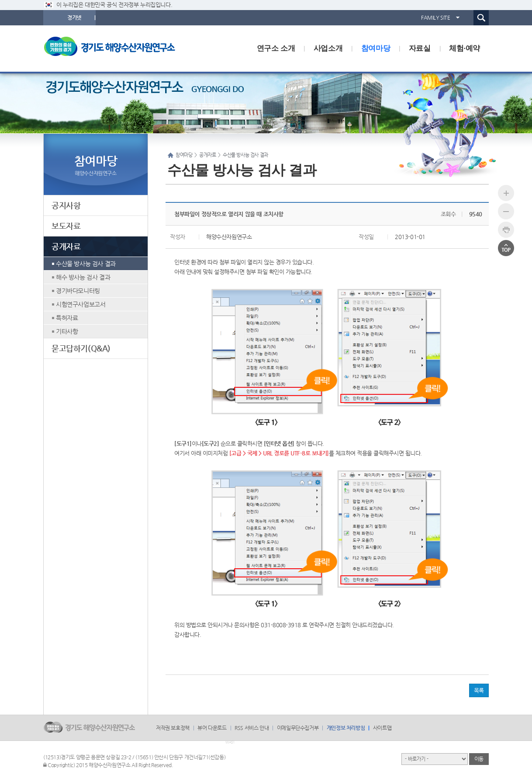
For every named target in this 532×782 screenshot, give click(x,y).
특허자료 (67, 318)
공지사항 (66, 205)
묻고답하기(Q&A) (81, 348)
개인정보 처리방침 (346, 728)
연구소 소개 (276, 48)
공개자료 (66, 246)
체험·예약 (465, 48)
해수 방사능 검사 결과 (83, 277)
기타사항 (67, 331)
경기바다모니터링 (78, 291)
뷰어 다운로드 (212, 728)
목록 (479, 690)
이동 (479, 759)
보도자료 (66, 226)
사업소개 (328, 48)
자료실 (420, 48)
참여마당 (376, 48)
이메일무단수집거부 (298, 728)
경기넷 (74, 17)
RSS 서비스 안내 (252, 728)
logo (115, 49)
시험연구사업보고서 (81, 304)
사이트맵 (382, 728)
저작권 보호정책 (173, 728)
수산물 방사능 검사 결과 (86, 264)
